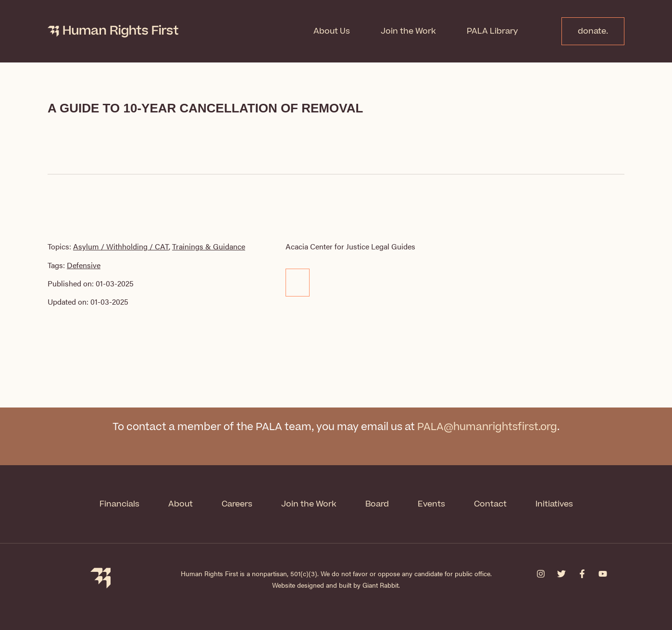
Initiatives (554, 504)
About (180, 504)
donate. (593, 31)
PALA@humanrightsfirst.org (487, 427)
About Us (332, 31)
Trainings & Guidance (209, 246)
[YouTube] (603, 574)
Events (431, 504)
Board (377, 504)
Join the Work (408, 31)
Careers (237, 504)
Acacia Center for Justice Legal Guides (350, 246)
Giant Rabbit (380, 585)
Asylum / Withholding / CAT (121, 246)
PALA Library (492, 31)
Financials (119, 504)
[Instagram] (541, 574)
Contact (490, 504)
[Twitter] (561, 574)
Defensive (84, 265)
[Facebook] (582, 574)
